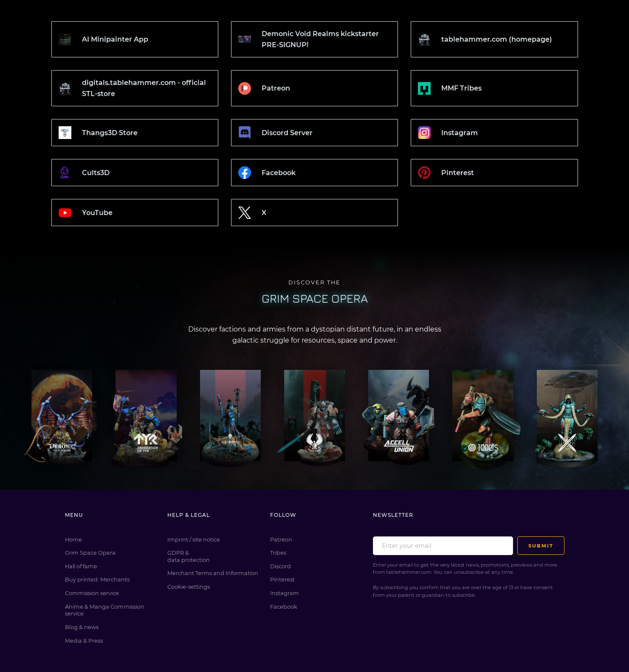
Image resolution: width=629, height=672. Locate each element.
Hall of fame (81, 566)
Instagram (285, 593)
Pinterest (282, 580)
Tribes (278, 553)
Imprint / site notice (194, 540)
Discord (281, 566)
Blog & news (82, 627)
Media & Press (84, 641)
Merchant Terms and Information (213, 573)
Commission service (92, 593)
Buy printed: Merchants (97, 580)
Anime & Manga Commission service (105, 610)
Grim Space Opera (90, 553)
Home (73, 540)
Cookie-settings (189, 587)
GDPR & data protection (189, 556)
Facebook (284, 607)
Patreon (281, 540)
